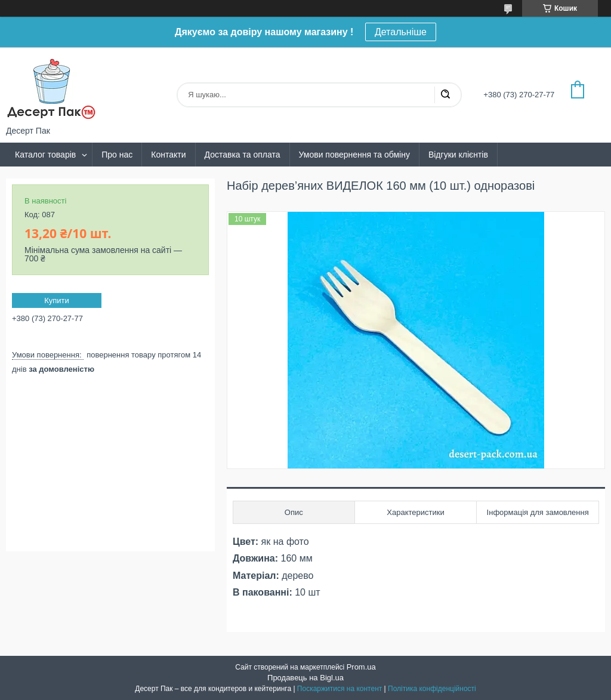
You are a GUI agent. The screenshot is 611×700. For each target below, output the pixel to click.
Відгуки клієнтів (458, 155)
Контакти (168, 155)
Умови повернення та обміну (354, 155)
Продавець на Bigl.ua (305, 678)
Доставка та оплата (243, 155)
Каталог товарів (45, 155)
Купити (57, 300)
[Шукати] (445, 95)
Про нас (117, 155)
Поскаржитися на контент (340, 689)
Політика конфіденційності (432, 689)
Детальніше (401, 32)
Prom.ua (361, 667)
